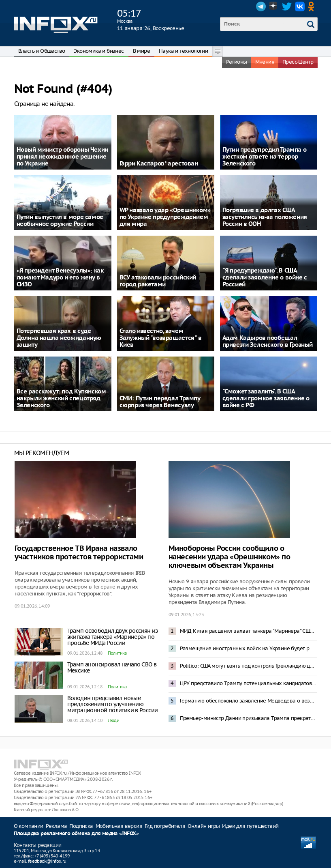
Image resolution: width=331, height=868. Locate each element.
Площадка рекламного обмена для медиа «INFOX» (76, 834)
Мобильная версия (119, 826)
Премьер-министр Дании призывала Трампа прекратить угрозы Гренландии (248, 718)
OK (313, 6)
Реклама (57, 826)
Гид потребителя (165, 826)
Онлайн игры (204, 826)
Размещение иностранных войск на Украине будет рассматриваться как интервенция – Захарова (248, 648)
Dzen (274, 6)
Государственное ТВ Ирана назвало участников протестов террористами (79, 553)
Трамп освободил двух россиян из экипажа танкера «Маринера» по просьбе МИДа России (113, 637)
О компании (29, 826)
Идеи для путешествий (250, 826)
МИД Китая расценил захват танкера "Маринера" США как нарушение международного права (248, 631)
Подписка (81, 826)
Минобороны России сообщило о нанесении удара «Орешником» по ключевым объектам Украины (230, 557)
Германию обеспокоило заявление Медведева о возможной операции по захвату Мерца (248, 701)
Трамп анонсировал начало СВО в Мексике (112, 667)
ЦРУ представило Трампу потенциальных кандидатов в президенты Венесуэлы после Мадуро (248, 683)
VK (300, 6)
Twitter (287, 6)
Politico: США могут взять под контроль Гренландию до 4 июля (248, 666)
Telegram (261, 6)
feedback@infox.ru (47, 861)
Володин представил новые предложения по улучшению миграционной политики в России (113, 704)
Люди (114, 720)
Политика (117, 653)
